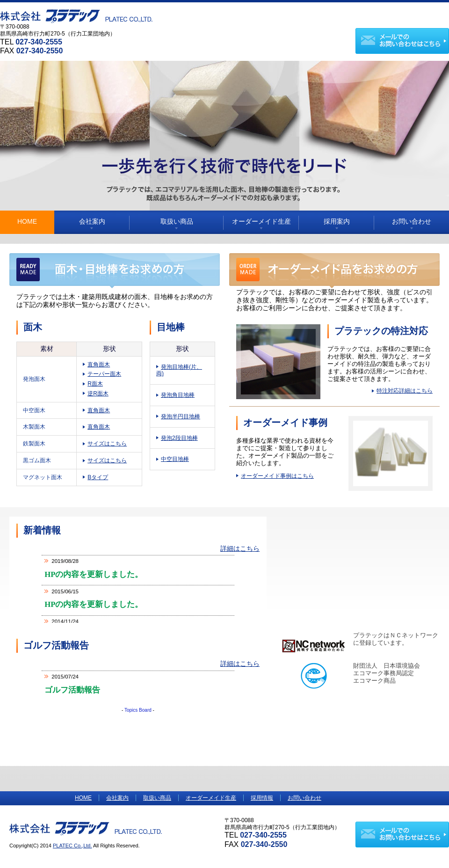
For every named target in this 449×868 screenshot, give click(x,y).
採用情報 (262, 798)
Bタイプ (98, 477)
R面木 (95, 384)
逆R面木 (98, 394)
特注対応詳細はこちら (405, 391)
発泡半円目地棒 (181, 416)
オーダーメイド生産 (261, 221)
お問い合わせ (412, 221)
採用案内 (337, 221)
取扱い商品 (177, 221)
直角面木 (99, 365)
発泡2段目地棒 (179, 438)
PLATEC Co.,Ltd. (72, 846)
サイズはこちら (107, 444)
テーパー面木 (104, 374)
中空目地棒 (175, 459)
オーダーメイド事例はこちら (277, 476)
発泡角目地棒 (178, 395)
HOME (27, 221)
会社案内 (92, 221)
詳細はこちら (240, 548)
